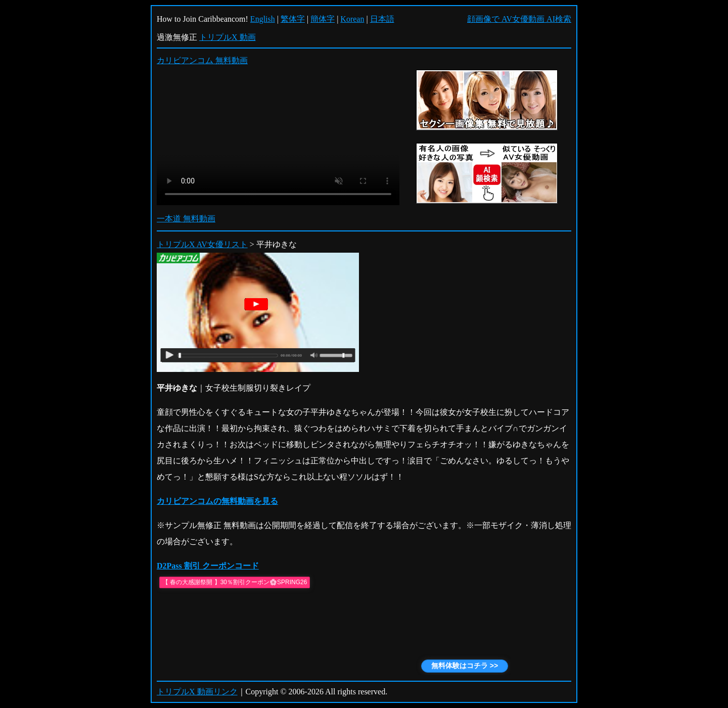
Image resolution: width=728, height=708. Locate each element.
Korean (352, 19)
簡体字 (323, 19)
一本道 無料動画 (186, 219)
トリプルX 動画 (227, 37)
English (263, 19)
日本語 (382, 19)
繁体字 (293, 19)
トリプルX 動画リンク (197, 692)
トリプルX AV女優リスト (202, 244)
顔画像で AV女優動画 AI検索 (519, 19)
